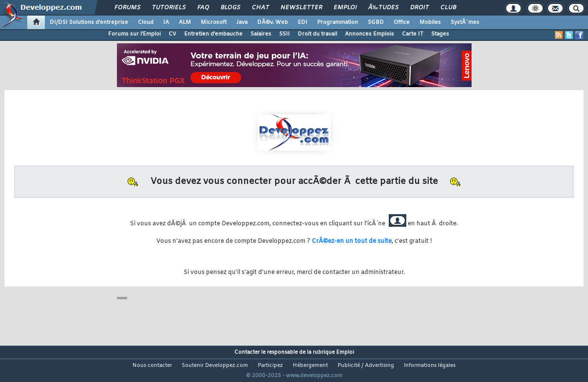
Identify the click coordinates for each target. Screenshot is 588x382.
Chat (260, 8)
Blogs (230, 8)
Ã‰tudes (383, 8)
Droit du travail (317, 34)
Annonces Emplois (370, 34)
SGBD (376, 22)
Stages (440, 34)
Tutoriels (169, 8)
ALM (185, 22)
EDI (303, 22)
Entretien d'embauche (213, 34)
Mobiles (430, 22)
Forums (127, 8)
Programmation (338, 22)
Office (402, 22)
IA (166, 22)
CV (172, 34)
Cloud (146, 22)
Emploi (345, 8)
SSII (285, 34)
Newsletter (301, 8)
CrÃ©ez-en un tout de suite (352, 241)
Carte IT (413, 34)
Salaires (261, 34)
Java (242, 22)
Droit (419, 8)
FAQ (203, 8)
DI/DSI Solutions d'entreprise (89, 22)
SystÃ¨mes (465, 22)
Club (448, 8)
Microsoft (214, 22)
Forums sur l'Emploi (134, 34)
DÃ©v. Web (273, 22)
